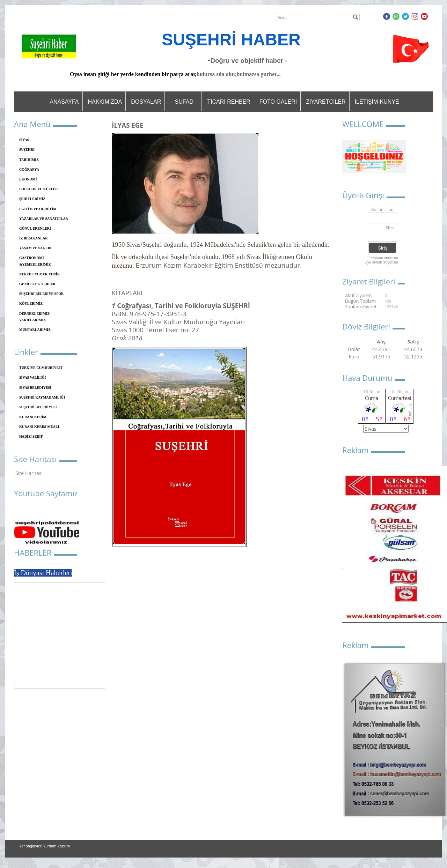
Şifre (390, 228)
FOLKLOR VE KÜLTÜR (39, 189)
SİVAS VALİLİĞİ (32, 377)
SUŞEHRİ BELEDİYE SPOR (41, 294)
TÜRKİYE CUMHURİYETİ (41, 368)
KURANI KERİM (33, 417)
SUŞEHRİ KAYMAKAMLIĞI (42, 397)
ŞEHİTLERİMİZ (32, 199)
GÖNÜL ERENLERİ (35, 228)
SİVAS (24, 140)
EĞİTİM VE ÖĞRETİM (38, 209)
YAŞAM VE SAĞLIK (35, 248)
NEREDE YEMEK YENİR (39, 274)
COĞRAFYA (29, 169)
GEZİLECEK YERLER (37, 284)
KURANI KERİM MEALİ (39, 427)
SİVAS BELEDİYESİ (35, 388)
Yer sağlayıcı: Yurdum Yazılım (45, 846)
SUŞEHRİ (27, 150)
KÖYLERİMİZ (31, 303)
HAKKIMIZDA (105, 102)
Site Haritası (29, 473)
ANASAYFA (64, 102)
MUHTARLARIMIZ (35, 330)
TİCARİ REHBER (229, 102)
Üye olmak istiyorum (381, 262)
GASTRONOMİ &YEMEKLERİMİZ (35, 261)
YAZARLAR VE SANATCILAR (44, 219)
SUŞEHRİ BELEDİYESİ (38, 407)
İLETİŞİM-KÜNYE (377, 102)
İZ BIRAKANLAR (33, 238)
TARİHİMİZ (29, 160)
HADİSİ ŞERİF (31, 436)
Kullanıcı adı (383, 210)
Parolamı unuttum (383, 258)
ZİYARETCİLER (326, 102)
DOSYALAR (146, 102)
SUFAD (184, 102)
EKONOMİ (28, 179)
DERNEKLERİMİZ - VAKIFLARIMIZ (35, 317)
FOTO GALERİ (278, 102)
